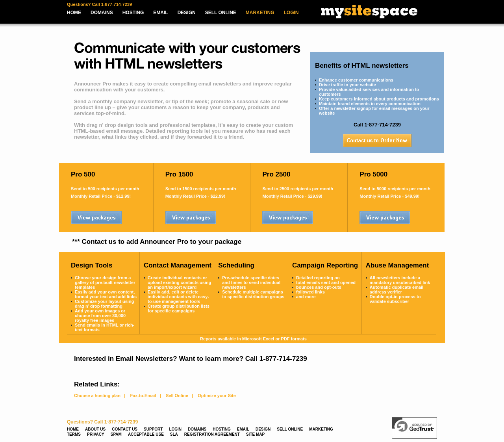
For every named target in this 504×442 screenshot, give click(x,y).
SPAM (116, 434)
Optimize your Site (217, 396)
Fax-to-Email (143, 396)
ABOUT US (95, 429)
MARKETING (260, 13)
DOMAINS (102, 13)
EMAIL (160, 13)
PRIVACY (96, 434)
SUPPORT (153, 429)
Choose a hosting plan (97, 396)
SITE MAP (255, 434)
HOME (74, 13)
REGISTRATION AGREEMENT (212, 434)
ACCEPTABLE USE (146, 434)
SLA (174, 434)
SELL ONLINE (221, 13)
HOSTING (133, 13)
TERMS (74, 434)
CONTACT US (125, 429)
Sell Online (177, 396)
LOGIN (291, 13)
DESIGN (187, 13)
